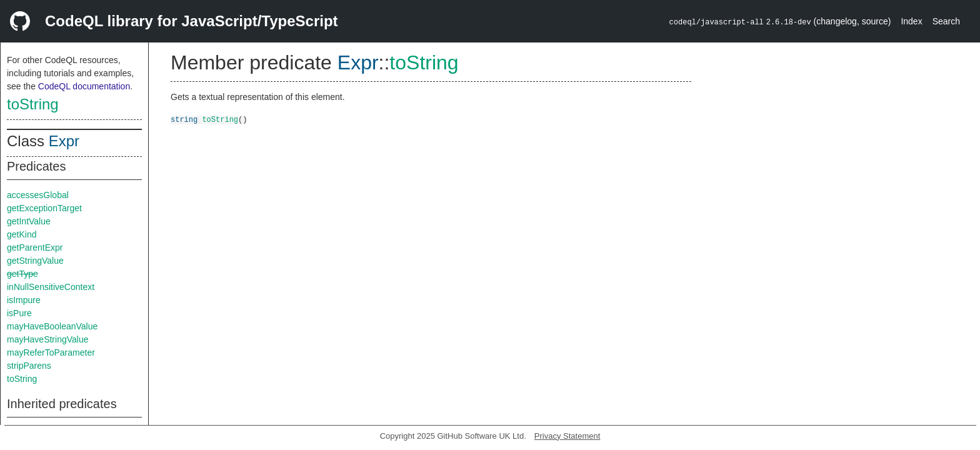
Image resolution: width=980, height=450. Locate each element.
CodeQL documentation (84, 86)
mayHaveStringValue (47, 339)
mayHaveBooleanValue (52, 326)
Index (911, 21)
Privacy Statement (567, 436)
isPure (19, 313)
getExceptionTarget (44, 208)
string (184, 119)
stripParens (29, 366)
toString (33, 104)
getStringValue (35, 261)
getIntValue (29, 221)
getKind (22, 234)
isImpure (24, 300)
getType (22, 274)
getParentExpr (35, 247)
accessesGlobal (38, 195)
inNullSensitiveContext (51, 287)
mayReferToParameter (51, 352)
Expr (64, 141)
